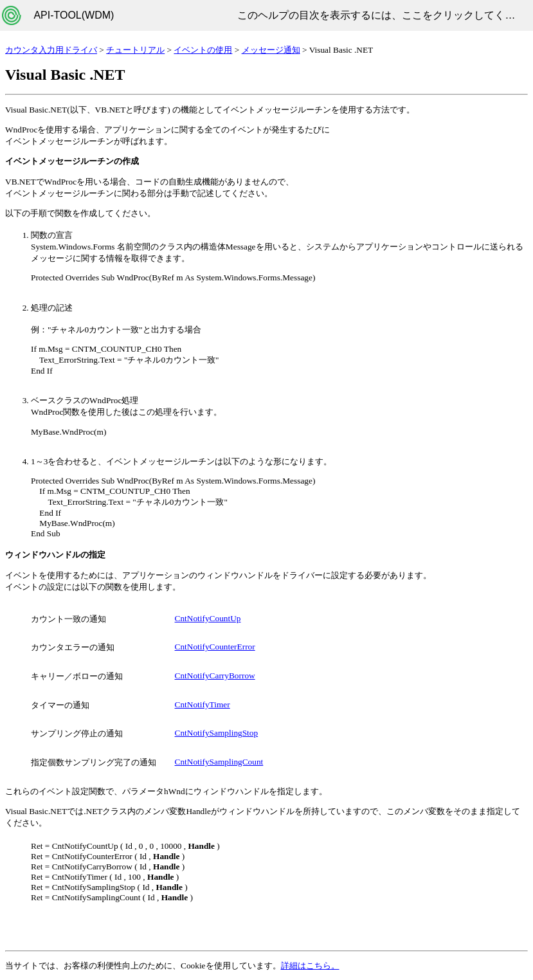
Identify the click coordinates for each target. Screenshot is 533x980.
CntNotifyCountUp (208, 618)
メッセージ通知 (271, 50)
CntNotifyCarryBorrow (215, 676)
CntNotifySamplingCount (219, 762)
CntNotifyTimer (203, 704)
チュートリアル (135, 50)
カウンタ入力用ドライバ (51, 50)
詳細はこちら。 (310, 966)
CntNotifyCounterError (215, 647)
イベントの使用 (203, 50)
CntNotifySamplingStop (217, 733)
